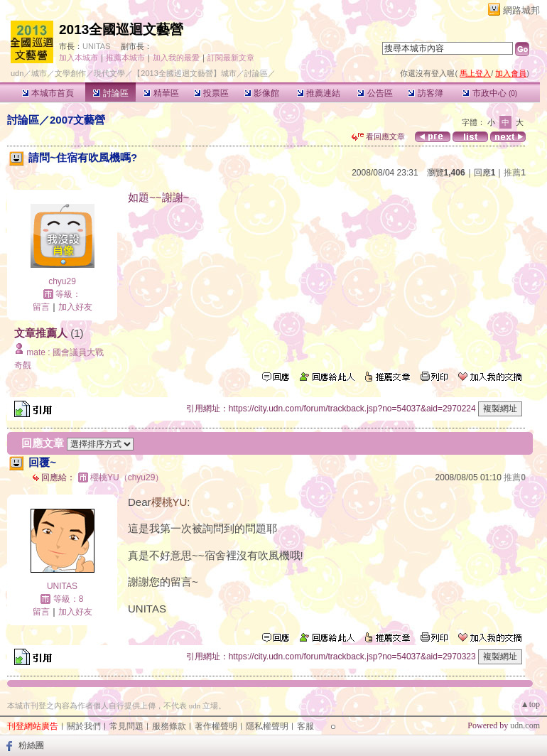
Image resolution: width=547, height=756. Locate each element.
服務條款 (169, 726)
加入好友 (75, 307)
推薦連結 (319, 93)
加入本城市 (78, 58)
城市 (39, 73)
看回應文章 (378, 136)
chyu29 (62, 281)
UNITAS (97, 46)
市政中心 (490, 93)
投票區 (211, 93)
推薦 (515, 173)
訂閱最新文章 (231, 58)
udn (17, 73)
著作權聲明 (216, 726)
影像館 (262, 93)
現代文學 (109, 73)
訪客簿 (425, 93)
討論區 (110, 93)
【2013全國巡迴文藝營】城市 (184, 73)
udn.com (525, 725)
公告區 (375, 93)
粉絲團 (31, 745)
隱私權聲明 (267, 726)
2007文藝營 (77, 120)
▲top (530, 704)
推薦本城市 (125, 58)
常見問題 (126, 726)
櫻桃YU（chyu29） (127, 477)
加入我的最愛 (176, 58)
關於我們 (84, 726)
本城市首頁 (48, 93)
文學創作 (70, 73)
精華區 (161, 93)
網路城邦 (521, 10)
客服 (305, 726)
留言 (41, 307)
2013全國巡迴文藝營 (121, 29)
